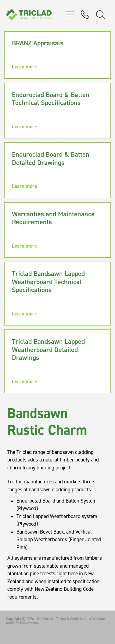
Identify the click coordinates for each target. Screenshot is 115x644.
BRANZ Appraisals (38, 43)
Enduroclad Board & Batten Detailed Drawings (51, 158)
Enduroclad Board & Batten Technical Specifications (51, 99)
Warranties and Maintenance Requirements (53, 218)
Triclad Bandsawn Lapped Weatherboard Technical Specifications (48, 282)
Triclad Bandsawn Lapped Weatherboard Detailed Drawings (48, 349)
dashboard (45, 619)
